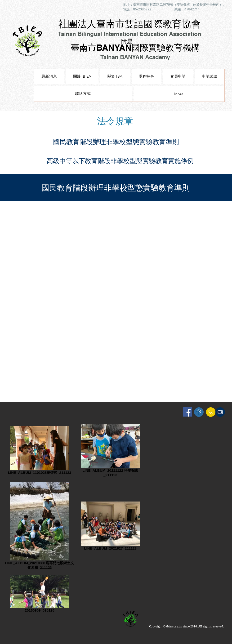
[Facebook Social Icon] (187, 412)
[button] (146, 77)
